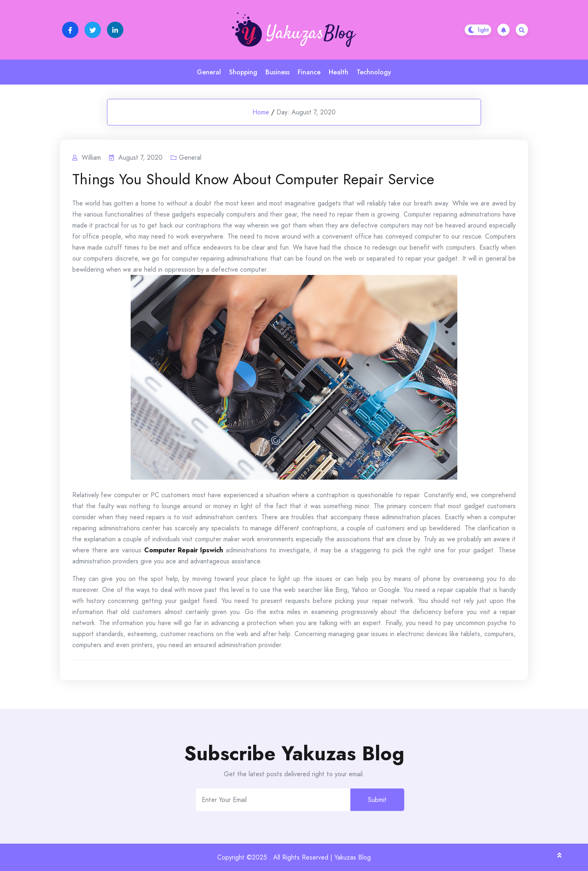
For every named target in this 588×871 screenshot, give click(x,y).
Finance (309, 72)
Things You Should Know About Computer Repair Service (253, 179)
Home (261, 112)
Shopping (243, 72)
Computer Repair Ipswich (184, 550)
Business (277, 72)
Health (339, 72)
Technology (374, 72)
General (209, 72)
